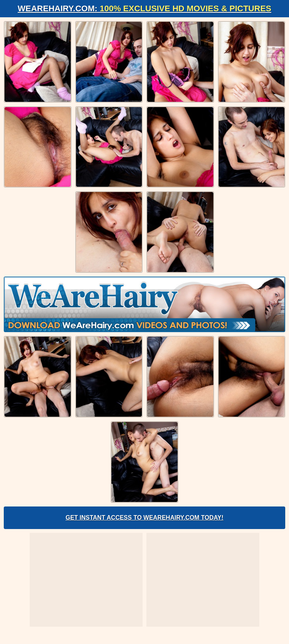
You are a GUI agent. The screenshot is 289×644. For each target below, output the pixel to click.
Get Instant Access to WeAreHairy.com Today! (144, 518)
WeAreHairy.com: (144, 8)
